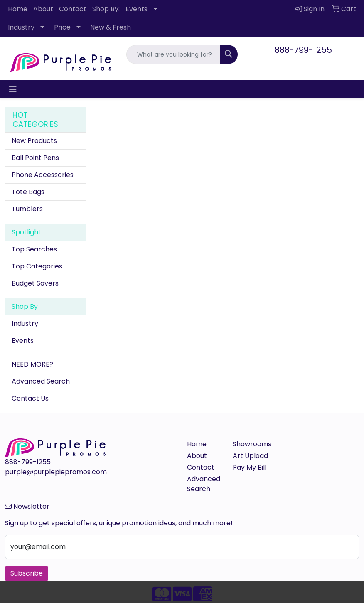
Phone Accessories (43, 175)
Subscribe (27, 573)
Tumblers (27, 209)
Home (18, 9)
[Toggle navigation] (13, 89)
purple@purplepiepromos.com (56, 472)
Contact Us (30, 398)
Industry (21, 27)
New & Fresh (111, 27)
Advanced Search (41, 381)
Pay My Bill (250, 467)
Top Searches (34, 249)
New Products (34, 141)
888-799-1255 (303, 50)
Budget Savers (35, 283)
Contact (73, 9)
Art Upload (250, 456)
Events (136, 9)
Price (62, 27)
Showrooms (251, 444)
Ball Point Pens (35, 158)
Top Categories (37, 266)
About (43, 9)
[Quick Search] (173, 54)
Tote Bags (28, 192)
